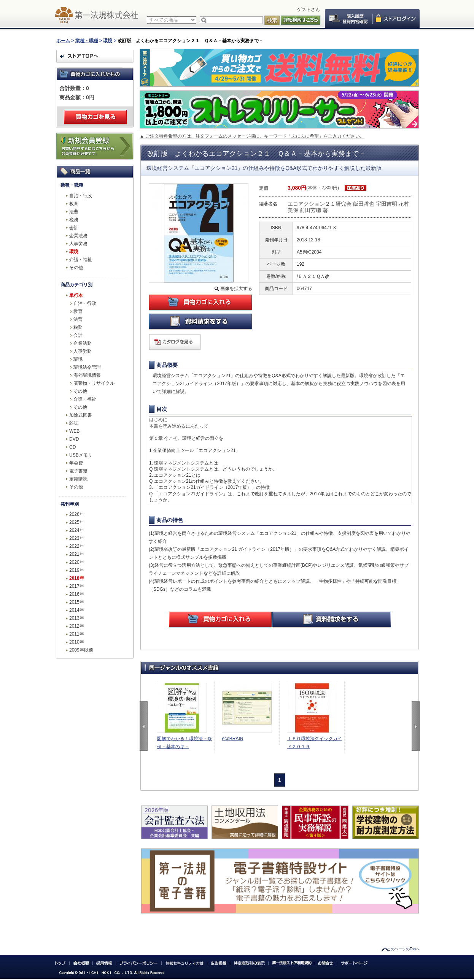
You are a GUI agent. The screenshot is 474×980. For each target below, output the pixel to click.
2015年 (77, 602)
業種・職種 (87, 41)
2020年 (77, 562)
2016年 (77, 594)
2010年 (77, 642)
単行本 (76, 295)
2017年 (77, 586)
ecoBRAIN (233, 739)
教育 (74, 204)
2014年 (77, 610)
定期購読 (78, 479)
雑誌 (74, 423)
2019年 (77, 570)
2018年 (77, 578)
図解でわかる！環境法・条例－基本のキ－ (185, 743)
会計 (74, 228)
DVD (74, 439)
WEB (74, 431)
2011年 (77, 634)
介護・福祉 (81, 260)
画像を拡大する (236, 289)
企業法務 (78, 236)
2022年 (77, 546)
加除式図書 (81, 415)
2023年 (77, 538)
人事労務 (78, 244)
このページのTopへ (403, 949)
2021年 (77, 554)
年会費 (76, 463)
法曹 (74, 212)
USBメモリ (81, 455)
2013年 (77, 618)
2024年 (77, 530)
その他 (76, 268)
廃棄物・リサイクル (94, 383)
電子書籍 (78, 471)
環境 (108, 41)
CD (72, 447)
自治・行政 (81, 196)
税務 (74, 220)
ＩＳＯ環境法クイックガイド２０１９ (315, 743)
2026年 (77, 514)
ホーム (63, 41)
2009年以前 (81, 650)
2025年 (77, 522)
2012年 (77, 626)
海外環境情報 (87, 375)
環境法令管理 (87, 367)
